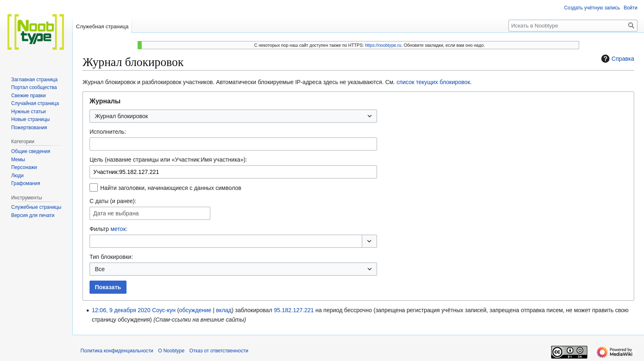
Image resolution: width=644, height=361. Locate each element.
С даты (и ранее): (113, 201)
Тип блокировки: (111, 257)
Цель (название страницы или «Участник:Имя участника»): (168, 160)
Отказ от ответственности (219, 351)
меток (118, 229)
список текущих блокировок (433, 82)
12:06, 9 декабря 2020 (121, 310)
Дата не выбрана (116, 213)
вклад (224, 310)
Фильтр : (108, 229)
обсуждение (195, 310)
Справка (617, 59)
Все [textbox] (100, 269)
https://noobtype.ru (383, 45)
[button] (369, 241)
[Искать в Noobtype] (573, 26)
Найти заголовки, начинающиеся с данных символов (171, 188)
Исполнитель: (108, 132)
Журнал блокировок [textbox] (121, 116)
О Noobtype (171, 351)
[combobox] (233, 116)
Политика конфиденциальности (117, 351)
